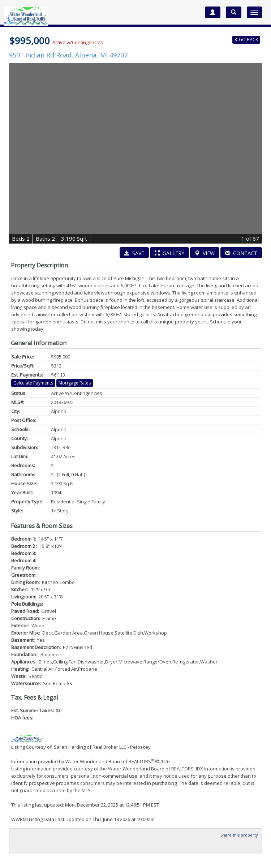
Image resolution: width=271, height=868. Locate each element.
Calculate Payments (33, 383)
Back (246, 40)
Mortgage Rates (75, 383)
